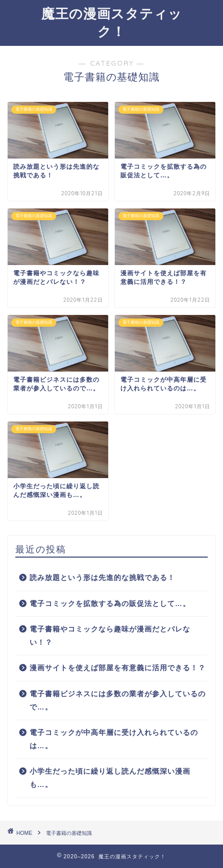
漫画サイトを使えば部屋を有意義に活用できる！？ (118, 668)
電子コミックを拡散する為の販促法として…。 (110, 604)
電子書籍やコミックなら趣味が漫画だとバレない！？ (110, 636)
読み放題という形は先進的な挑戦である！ (102, 578)
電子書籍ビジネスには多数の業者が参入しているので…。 (118, 701)
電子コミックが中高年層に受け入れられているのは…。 (114, 739)
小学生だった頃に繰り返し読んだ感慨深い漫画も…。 (110, 778)
